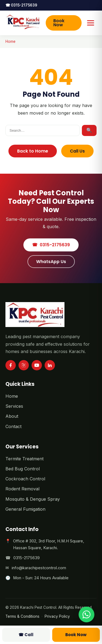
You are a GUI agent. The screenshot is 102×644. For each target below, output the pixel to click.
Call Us (77, 151)
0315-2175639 (21, 5)
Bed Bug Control (23, 469)
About (12, 416)
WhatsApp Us (51, 262)
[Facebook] (11, 365)
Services (14, 406)
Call (26, 635)
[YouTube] (37, 365)
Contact (13, 426)
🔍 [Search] (89, 130)
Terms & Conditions (22, 616)
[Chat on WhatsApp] (86, 614)
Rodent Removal (22, 489)
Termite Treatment (24, 459)
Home (10, 41)
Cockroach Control (25, 479)
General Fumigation (25, 509)
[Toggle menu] (91, 23)
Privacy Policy (57, 616)
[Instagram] (24, 365)
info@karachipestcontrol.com (39, 568)
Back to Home (33, 151)
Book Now (59, 23)
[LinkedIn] (50, 365)
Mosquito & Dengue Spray (33, 499)
